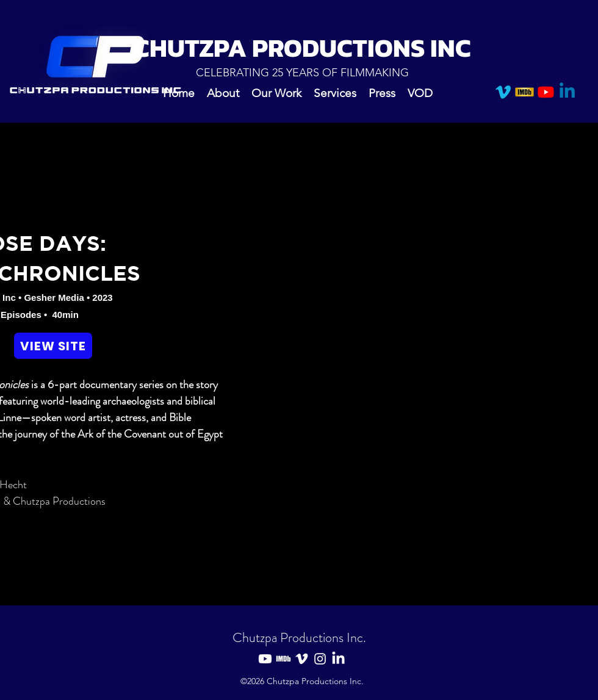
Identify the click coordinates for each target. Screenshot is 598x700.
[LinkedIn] (338, 659)
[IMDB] (524, 92)
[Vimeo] (503, 92)
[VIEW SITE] (53, 346)
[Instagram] (320, 659)
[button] (276, 92)
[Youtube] (546, 92)
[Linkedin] (567, 92)
